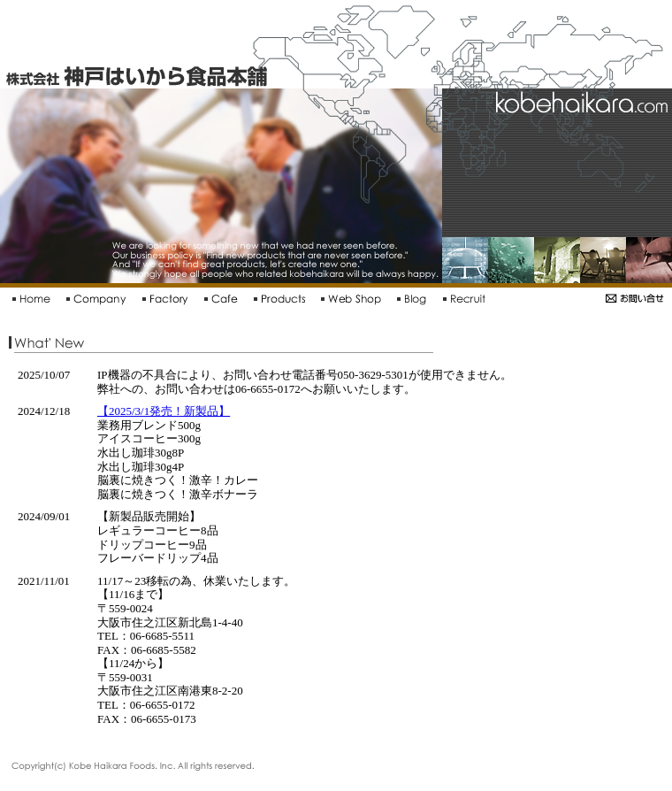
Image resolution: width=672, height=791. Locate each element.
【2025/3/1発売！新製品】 (164, 411)
